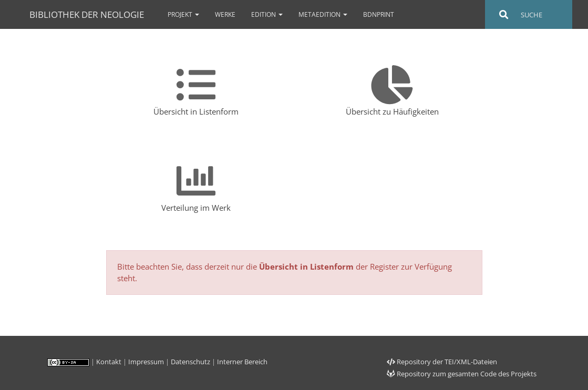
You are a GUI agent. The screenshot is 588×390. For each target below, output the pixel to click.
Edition (267, 14)
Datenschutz (190, 362)
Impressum (146, 362)
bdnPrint (379, 14)
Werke (225, 14)
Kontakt (109, 362)
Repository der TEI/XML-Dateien (442, 362)
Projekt (183, 14)
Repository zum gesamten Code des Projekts (462, 374)
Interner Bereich (242, 362)
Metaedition (323, 14)
